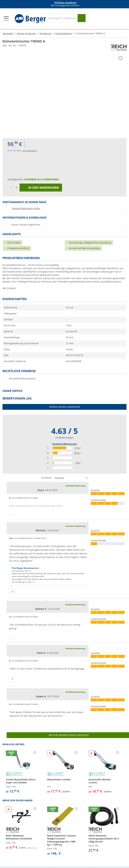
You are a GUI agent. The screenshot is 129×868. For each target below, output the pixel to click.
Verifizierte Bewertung (75, 486)
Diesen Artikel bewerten (65, 407)
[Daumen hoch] (11, 515)
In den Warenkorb (41, 188)
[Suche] (62, 18)
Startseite (8, 33)
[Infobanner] (65, 4)
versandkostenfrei (30, 151)
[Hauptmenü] (6, 19)
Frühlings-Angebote (65, 3)
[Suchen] (82, 18)
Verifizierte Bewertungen (65, 444)
